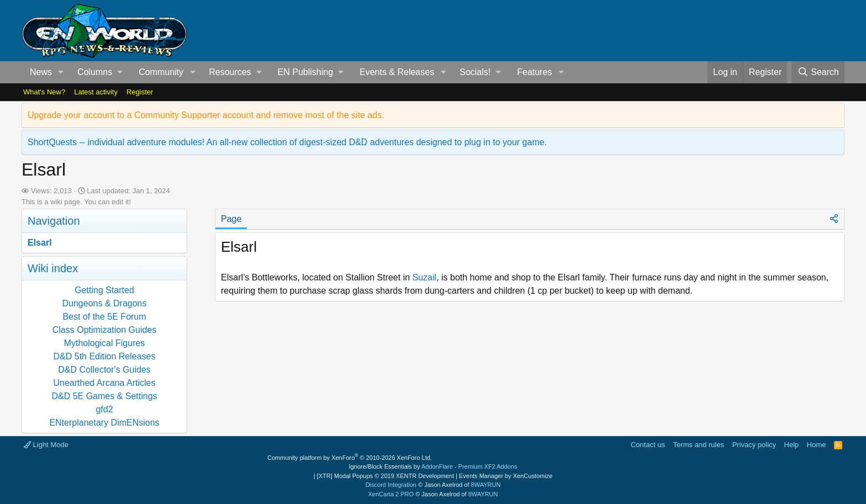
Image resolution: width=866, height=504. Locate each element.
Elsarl (40, 243)
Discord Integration (391, 485)
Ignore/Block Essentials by (433, 466)
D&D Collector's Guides (104, 370)
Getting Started (104, 290)
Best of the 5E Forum (104, 317)
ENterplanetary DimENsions (104, 423)
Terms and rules (699, 445)
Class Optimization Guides (105, 330)
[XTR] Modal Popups (386, 476)
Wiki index (53, 268)
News (41, 72)
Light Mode (46, 445)
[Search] (818, 72)
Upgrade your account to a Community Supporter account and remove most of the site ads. (206, 115)
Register (140, 92)
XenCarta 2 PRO (391, 494)
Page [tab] (231, 219)
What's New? (44, 92)
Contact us (648, 445)
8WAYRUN (486, 485)
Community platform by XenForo (350, 458)
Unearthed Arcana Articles (105, 383)
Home (817, 445)
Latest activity (96, 92)
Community (161, 72)
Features (534, 72)
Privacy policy (754, 445)
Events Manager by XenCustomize (506, 476)
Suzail (425, 277)
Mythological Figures (105, 343)
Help (792, 445)
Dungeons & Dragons (105, 303)
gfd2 (104, 409)
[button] (61, 72)
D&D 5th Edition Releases (105, 356)
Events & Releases (397, 72)
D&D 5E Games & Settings (104, 396)
